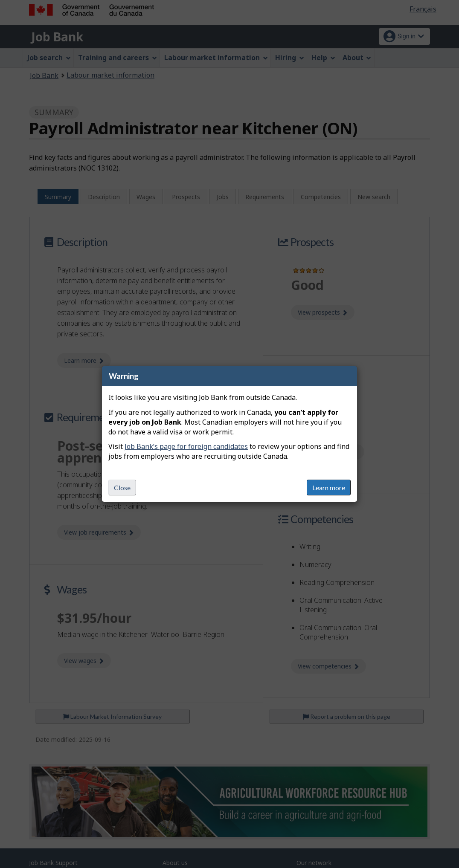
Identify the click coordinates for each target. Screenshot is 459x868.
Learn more (329, 488)
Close (122, 488)
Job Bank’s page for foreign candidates (186, 446)
